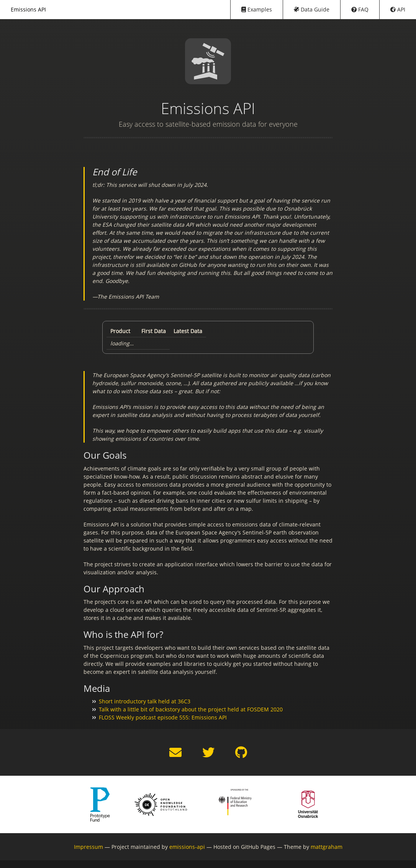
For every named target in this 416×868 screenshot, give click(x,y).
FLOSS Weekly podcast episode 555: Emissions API (163, 717)
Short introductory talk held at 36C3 (145, 701)
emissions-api (187, 847)
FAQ (360, 9)
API (398, 9)
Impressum (88, 847)
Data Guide (312, 9)
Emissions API (28, 9)
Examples (257, 9)
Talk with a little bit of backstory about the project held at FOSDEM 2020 (191, 709)
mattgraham (327, 847)
